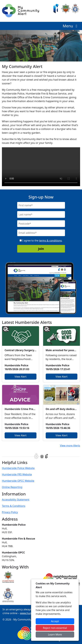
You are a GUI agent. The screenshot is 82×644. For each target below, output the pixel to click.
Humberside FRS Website (17, 474)
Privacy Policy (10, 512)
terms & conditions (50, 241)
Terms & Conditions (14, 506)
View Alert (20, 377)
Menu (71, 26)
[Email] (41, 233)
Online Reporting (12, 487)
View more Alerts (70, 446)
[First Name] (41, 205)
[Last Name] (41, 214)
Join (41, 249)
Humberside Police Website (18, 468)
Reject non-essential (55, 628)
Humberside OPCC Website (18, 481)
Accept (55, 621)
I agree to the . (41, 241)
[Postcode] (41, 224)
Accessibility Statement (16, 500)
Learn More (55, 635)
